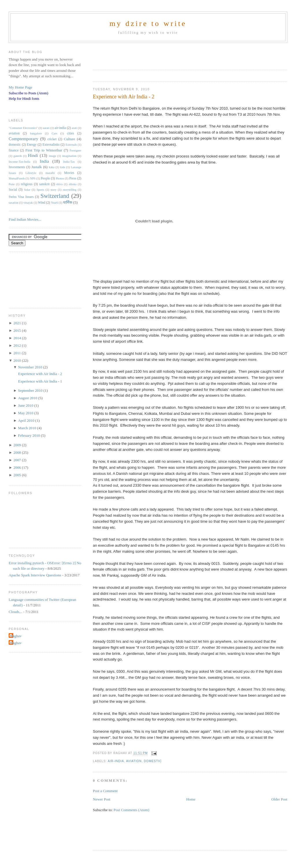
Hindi (33, 155)
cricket (52, 139)
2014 (18, 338)
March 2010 (27, 428)
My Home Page (21, 87)
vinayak (28, 203)
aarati (46, 128)
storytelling (70, 190)
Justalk (37, 167)
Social (13, 190)
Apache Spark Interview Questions (35, 575)
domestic (153, 761)
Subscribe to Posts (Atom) (28, 93)
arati (74, 128)
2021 (18, 323)
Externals (71, 145)
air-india (116, 761)
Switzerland (55, 196)
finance (14, 150)
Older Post (279, 799)
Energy (32, 145)
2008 (18, 452)
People (45, 178)
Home (191, 799)
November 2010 (30, 367)
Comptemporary (23, 139)
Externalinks (51, 145)
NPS (33, 178)
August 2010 (28, 398)
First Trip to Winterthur (44, 150)
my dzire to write (148, 24)
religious (27, 184)
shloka (72, 184)
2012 (18, 345)
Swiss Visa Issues (21, 197)
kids (63, 167)
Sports (40, 190)
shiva (60, 184)
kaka (52, 167)
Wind (42, 203)
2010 (18, 360)
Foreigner (75, 150)
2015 (18, 330)
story (54, 190)
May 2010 (26, 413)
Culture (70, 139)
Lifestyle (31, 173)
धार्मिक (68, 202)
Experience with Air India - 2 (124, 97)
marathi (50, 173)
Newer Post (101, 799)
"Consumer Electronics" (23, 128)
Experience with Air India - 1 (40, 381)
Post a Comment (105, 791)
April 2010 (27, 420)
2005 (18, 475)
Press (73, 178)
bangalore (36, 133)
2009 (18, 445)
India (44, 161)
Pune (12, 184)
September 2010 (31, 390)
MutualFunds (17, 178)
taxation (13, 203)
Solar (27, 190)
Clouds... (15, 612)
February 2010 (29, 435)
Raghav (16, 636)
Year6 (54, 203)
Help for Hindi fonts (24, 99)
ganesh (18, 156)
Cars (54, 133)
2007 (18, 460)
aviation (134, 761)
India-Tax (69, 162)
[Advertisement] (160, 55)
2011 (18, 353)
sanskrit (44, 184)
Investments (17, 167)
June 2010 (26, 405)
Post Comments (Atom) (132, 810)
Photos (60, 178)
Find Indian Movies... (25, 219)
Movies (69, 173)
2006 (18, 467)
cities (71, 133)
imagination (69, 156)
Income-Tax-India (20, 162)
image (52, 156)
